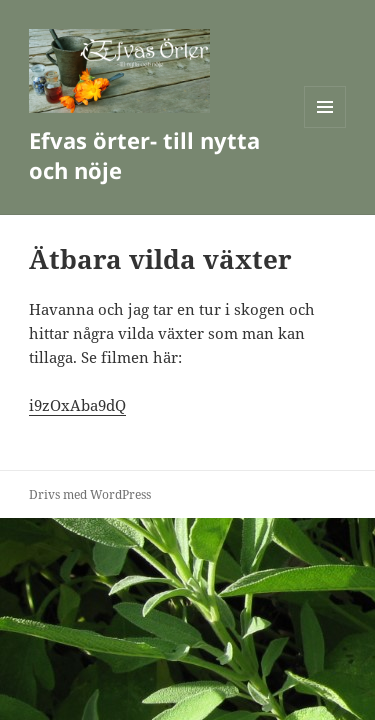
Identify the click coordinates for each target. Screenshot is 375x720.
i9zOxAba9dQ (77, 405)
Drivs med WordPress (90, 494)
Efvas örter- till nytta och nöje (144, 155)
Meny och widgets (325, 127)
